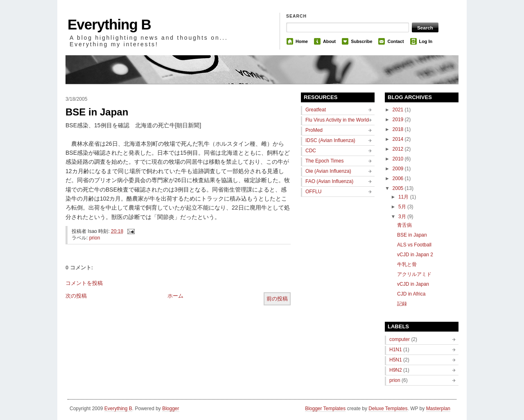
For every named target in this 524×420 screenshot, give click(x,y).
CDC (311, 151)
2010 (399, 159)
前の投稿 (277, 299)
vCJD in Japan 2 (415, 255)
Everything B (109, 24)
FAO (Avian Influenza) (329, 181)
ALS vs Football (414, 245)
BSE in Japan (97, 112)
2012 (399, 149)
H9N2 (396, 370)
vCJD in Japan (413, 284)
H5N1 (396, 360)
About (329, 41)
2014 (399, 139)
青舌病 (404, 225)
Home (302, 41)
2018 (399, 129)
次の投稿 (76, 296)
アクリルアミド (414, 274)
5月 (403, 207)
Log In (426, 41)
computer (400, 339)
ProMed (314, 130)
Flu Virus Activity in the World (337, 120)
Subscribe (361, 41)
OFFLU (313, 192)
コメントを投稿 (84, 283)
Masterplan (438, 409)
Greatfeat (316, 110)
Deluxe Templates (388, 409)
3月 (403, 217)
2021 (399, 110)
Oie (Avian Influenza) (328, 171)
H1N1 (396, 350)
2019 (399, 120)
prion (95, 238)
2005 (399, 188)
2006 (399, 178)
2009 (399, 169)
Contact (395, 41)
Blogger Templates (325, 409)
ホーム (175, 296)
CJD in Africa (411, 294)
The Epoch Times (324, 161)
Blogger (171, 409)
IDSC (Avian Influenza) (330, 140)
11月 (404, 197)
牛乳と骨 (407, 264)
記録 (402, 304)
